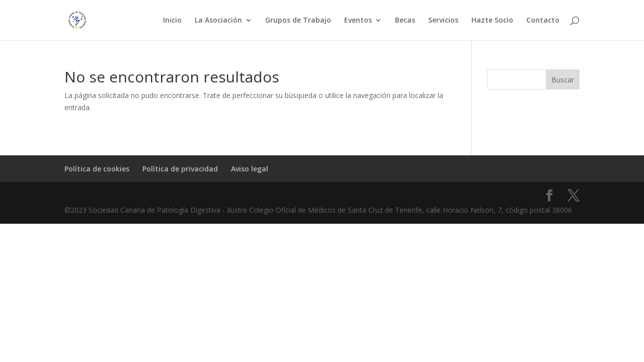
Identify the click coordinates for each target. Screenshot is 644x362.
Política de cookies (97, 169)
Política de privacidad (180, 169)
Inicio (172, 21)
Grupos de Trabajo (298, 21)
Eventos (358, 21)
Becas (405, 21)
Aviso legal (250, 169)
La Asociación (218, 21)
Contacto (543, 21)
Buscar (563, 80)
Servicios (443, 21)
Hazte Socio (492, 21)
